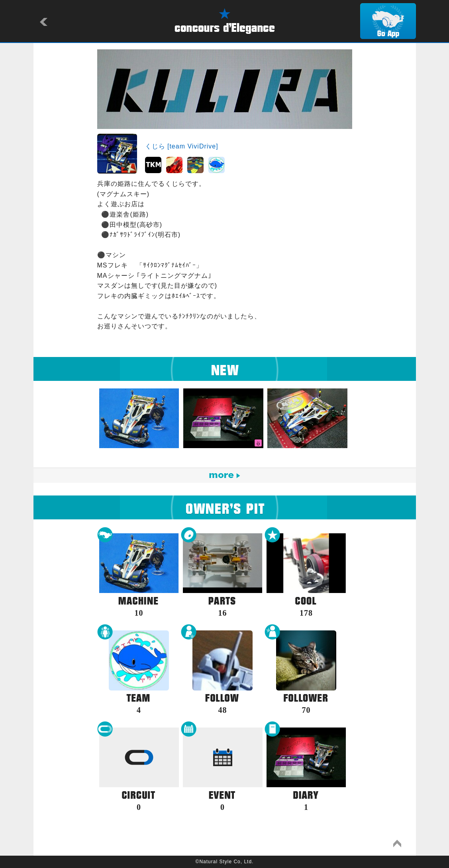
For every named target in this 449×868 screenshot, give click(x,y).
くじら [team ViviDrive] (182, 146)
